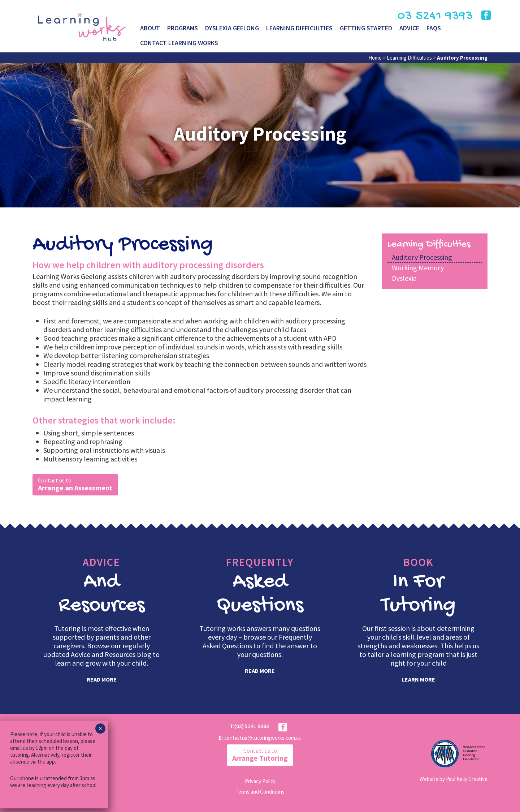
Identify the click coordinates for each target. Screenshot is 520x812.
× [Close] (100, 729)
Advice (409, 28)
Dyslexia (404, 278)
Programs (183, 28)
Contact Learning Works (179, 43)
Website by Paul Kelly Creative (454, 779)
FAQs (434, 28)
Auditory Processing (422, 257)
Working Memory (418, 268)
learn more (419, 679)
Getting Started (366, 28)
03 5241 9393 (435, 16)
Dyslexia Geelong (232, 28)
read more (102, 679)
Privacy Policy (260, 781)
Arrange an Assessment (75, 484)
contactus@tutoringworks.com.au (263, 738)
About (150, 28)
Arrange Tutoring (260, 755)
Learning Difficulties (299, 28)
